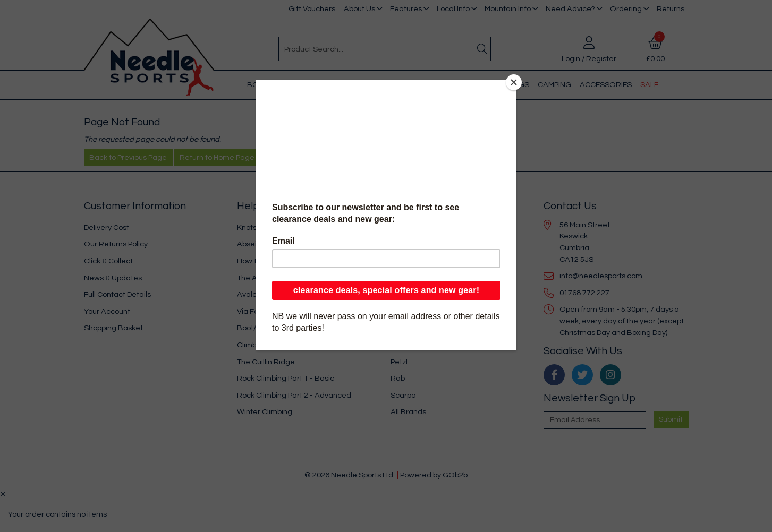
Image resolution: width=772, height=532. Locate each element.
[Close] (514, 82)
